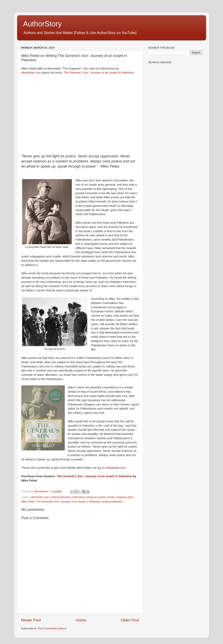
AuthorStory (42, 24)
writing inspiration (112, 502)
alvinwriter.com (31, 73)
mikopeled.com (116, 468)
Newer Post (31, 620)
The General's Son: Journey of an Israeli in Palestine (68, 502)
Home (81, 620)
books (111, 497)
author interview (60, 497)
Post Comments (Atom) (52, 628)
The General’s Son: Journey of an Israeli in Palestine (99, 73)
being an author (96, 497)
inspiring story (125, 497)
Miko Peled (28, 502)
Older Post (130, 620)
